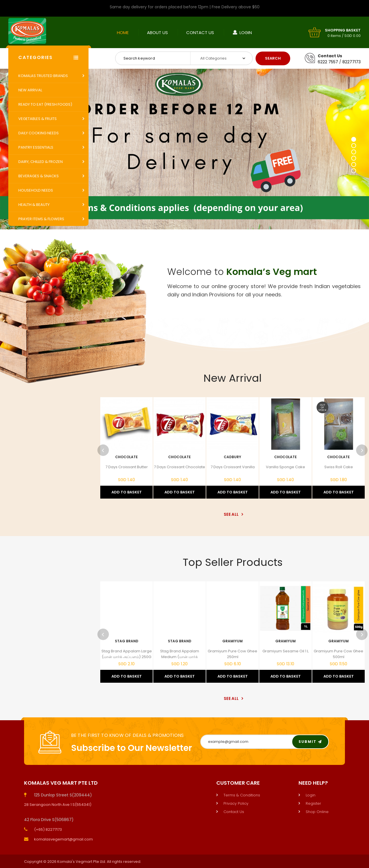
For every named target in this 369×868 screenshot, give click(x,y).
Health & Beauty (34, 205)
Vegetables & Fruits (38, 119)
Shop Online (317, 812)
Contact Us (200, 33)
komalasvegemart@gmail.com (63, 839)
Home (123, 33)
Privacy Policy (236, 803)
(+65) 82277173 (48, 829)
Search (273, 58)
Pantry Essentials (36, 147)
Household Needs (36, 190)
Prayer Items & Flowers (41, 219)
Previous (103, 450)
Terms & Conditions (242, 795)
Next (362, 450)
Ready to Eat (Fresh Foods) (45, 104)
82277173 (352, 62)
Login (246, 33)
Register (313, 803)
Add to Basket (127, 492)
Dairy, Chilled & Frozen (41, 162)
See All (232, 514)
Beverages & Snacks (39, 176)
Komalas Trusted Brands (43, 76)
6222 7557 (328, 62)
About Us (157, 33)
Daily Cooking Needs (39, 133)
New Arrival (30, 90)
